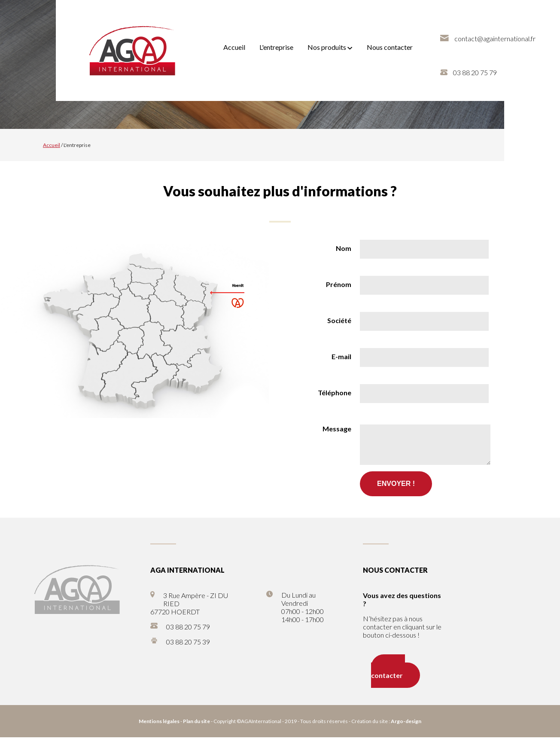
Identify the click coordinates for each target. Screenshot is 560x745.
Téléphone (335, 392)
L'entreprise (276, 47)
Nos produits (330, 47)
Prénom (339, 284)
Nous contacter (390, 47)
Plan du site (196, 729)
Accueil (234, 47)
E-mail (341, 356)
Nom (344, 248)
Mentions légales (159, 729)
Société (339, 320)
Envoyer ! (396, 491)
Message (337, 429)
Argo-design (406, 729)
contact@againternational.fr (495, 38)
